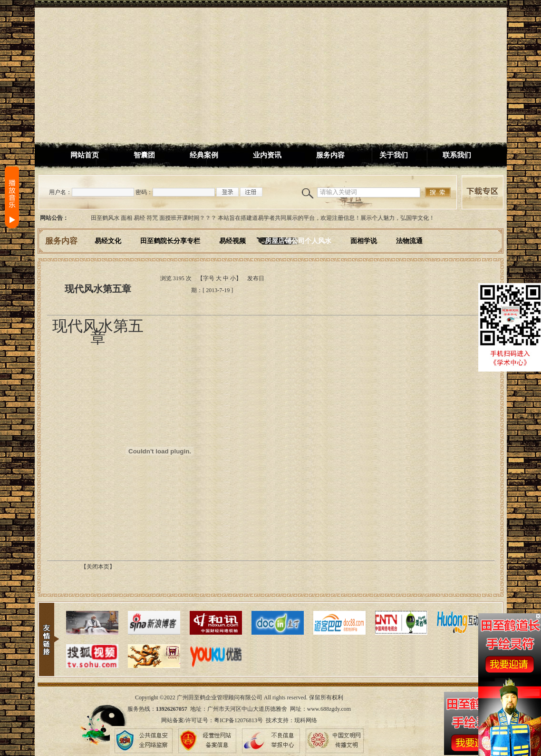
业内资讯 (267, 155)
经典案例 (204, 155)
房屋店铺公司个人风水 (298, 241)
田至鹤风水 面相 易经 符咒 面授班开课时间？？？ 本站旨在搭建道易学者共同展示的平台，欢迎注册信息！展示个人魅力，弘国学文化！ (265, 218)
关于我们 (394, 155)
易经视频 (232, 241)
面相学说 (364, 241)
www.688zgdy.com (329, 709)
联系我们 (457, 155)
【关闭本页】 (98, 567)
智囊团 (144, 155)
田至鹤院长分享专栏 (170, 241)
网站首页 (85, 155)
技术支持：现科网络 (291, 720)
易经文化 (108, 241)
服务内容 (330, 155)
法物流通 (409, 241)
